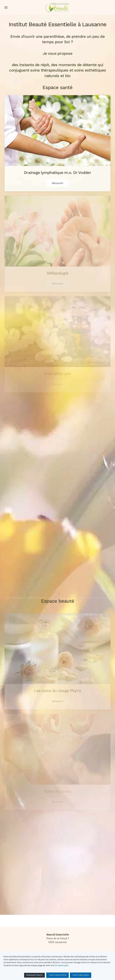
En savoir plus (62, 965)
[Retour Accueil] (57, 7)
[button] (6, 7)
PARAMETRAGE (35, 975)
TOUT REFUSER (81, 975)
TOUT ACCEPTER (57, 975)
